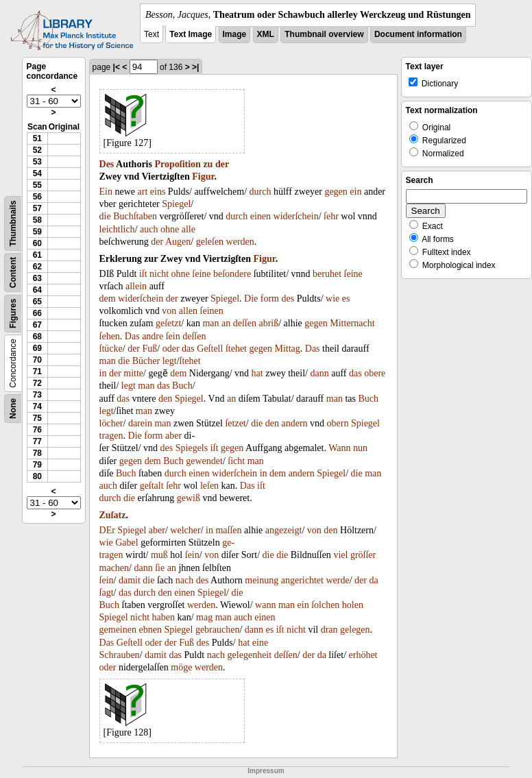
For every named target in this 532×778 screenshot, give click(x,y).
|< (117, 67)
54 (37, 173)
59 (37, 232)
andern (294, 423)
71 (37, 372)
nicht (159, 274)
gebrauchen (218, 630)
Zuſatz (113, 515)
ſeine (201, 274)
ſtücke (111, 349)
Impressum (266, 771)
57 (37, 208)
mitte (133, 373)
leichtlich (117, 229)
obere (375, 373)
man (210, 323)
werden (240, 242)
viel (340, 555)
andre (153, 336)
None (13, 409)
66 (37, 313)
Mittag (287, 349)
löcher (111, 423)
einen (261, 216)
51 (37, 138)
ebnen (150, 630)
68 (37, 337)
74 (37, 406)
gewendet (204, 461)
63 (37, 278)
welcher (185, 530)
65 (37, 302)
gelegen (355, 630)
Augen (178, 242)
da (373, 580)
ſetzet (235, 423)
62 (37, 267)
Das (132, 336)
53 (37, 162)
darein (140, 423)
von (169, 311)
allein (136, 286)
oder (171, 349)
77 (37, 441)
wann (265, 605)
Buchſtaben (135, 216)
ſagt (107, 593)
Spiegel (176, 204)
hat (257, 373)
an (226, 323)
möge (181, 667)
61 (37, 255)
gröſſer (363, 555)
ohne (170, 229)
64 (37, 290)
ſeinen (212, 311)
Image (235, 34)
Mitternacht (352, 323)
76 (37, 430)
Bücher (146, 361)
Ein (106, 192)
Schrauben (120, 655)
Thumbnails (13, 223)
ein (355, 192)
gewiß (189, 498)
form (270, 299)
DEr (107, 530)
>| (195, 67)
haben (164, 617)
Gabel (126, 543)
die (105, 216)
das (188, 349)
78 (37, 453)
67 (37, 325)
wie (332, 299)
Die (251, 299)
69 (37, 348)
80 (37, 476)
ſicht (236, 461)
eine (260, 643)
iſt (143, 274)
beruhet (327, 274)
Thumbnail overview (324, 34)
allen (188, 311)
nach (184, 580)
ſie (160, 568)
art (143, 192)
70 (37, 360)
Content (13, 272)
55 (37, 185)
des (288, 299)
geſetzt (168, 323)
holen (353, 605)
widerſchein (296, 216)
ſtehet (236, 349)
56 (37, 197)
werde (337, 580)
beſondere (232, 274)
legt (170, 361)
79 (37, 465)
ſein (173, 336)
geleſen (210, 242)
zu (208, 164)
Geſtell (210, 349)
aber (173, 436)
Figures (13, 314)
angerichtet (302, 580)
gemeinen (118, 630)
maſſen (228, 530)
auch (149, 229)
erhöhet (363, 655)
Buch (182, 386)
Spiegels (192, 448)
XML (266, 34)
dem (108, 299)
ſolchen (325, 605)
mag (204, 617)
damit (130, 580)
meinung (262, 580)
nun (360, 448)
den (165, 399)
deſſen (245, 323)
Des (107, 164)
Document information (418, 34)
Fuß (150, 349)
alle (189, 229)
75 (37, 418)
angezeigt (284, 530)
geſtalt (152, 486)
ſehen (110, 336)
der (222, 164)
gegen (336, 192)
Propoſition (177, 164)
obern (338, 423)
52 (37, 150)
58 (37, 220)
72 (37, 383)
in (103, 373)
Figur (203, 177)
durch (261, 192)
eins (158, 192)
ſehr (331, 216)
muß (159, 555)
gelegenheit (250, 655)
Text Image (191, 34)
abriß (268, 323)
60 (37, 243)
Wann (339, 448)
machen (114, 568)
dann (319, 373)
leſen (209, 486)
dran (329, 630)
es (346, 299)
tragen (111, 436)
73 (37, 395)
